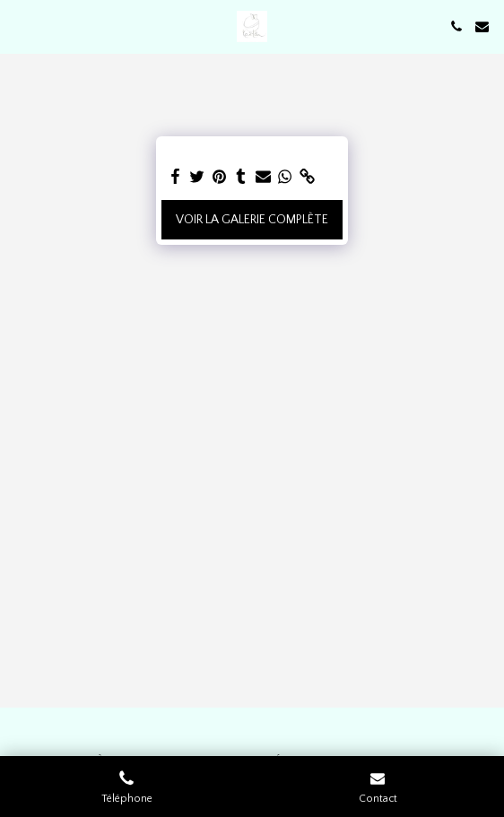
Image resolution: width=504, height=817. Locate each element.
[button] (20, 26)
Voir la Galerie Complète (252, 220)
